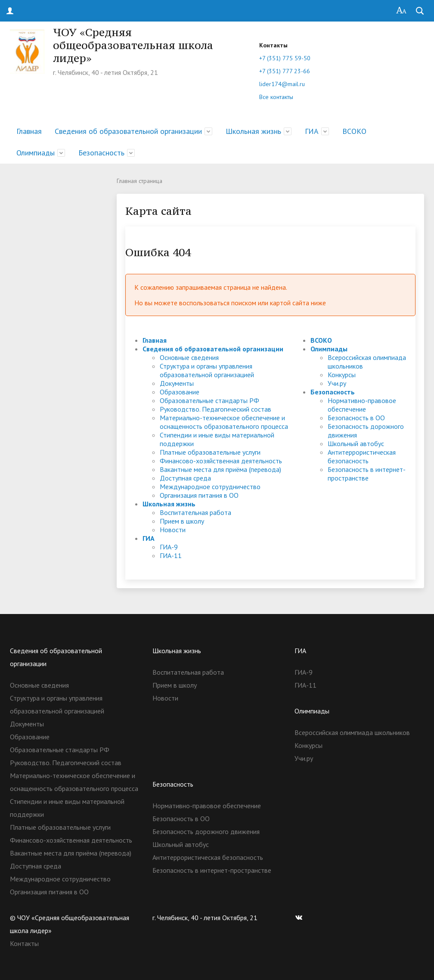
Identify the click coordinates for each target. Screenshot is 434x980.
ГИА (312, 131)
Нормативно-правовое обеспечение (362, 405)
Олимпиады (36, 153)
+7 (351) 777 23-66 (285, 71)
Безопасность (101, 153)
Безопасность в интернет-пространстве (367, 474)
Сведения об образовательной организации (128, 131)
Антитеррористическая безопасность (362, 456)
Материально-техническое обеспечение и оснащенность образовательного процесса (224, 422)
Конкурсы (342, 375)
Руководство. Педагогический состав (215, 409)
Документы (177, 383)
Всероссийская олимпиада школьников (352, 732)
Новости (173, 530)
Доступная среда (185, 478)
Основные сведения (189, 357)
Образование (180, 392)
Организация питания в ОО (199, 495)
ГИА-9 (169, 547)
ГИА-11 (171, 555)
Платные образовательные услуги (210, 452)
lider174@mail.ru (282, 84)
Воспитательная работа (195, 512)
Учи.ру (337, 383)
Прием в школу (182, 521)
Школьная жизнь (253, 131)
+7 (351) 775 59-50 (285, 58)
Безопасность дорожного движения (206, 831)
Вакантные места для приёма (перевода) (220, 469)
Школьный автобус (356, 443)
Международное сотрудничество (210, 487)
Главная (29, 131)
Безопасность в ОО (356, 418)
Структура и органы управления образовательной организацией (207, 370)
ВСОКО (354, 131)
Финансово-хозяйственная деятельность (221, 461)
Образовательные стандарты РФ (209, 400)
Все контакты (276, 97)
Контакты (24, 943)
